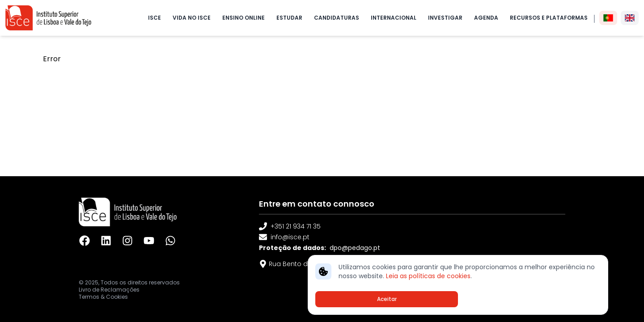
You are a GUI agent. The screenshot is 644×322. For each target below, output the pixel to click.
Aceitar (387, 299)
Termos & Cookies (103, 297)
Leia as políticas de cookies (428, 276)
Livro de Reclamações (109, 290)
